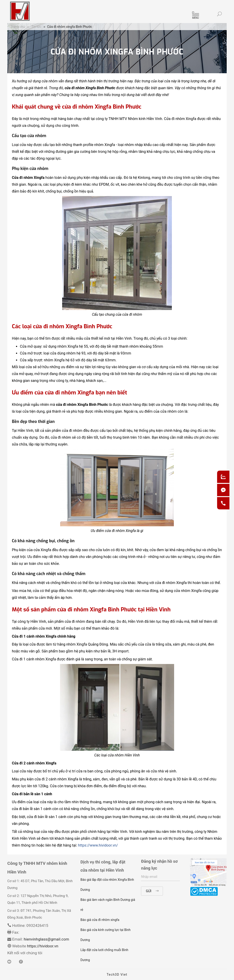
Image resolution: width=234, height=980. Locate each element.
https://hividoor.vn (42, 946)
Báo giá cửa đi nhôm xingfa (100, 920)
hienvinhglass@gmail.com (47, 939)
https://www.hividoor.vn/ (98, 845)
